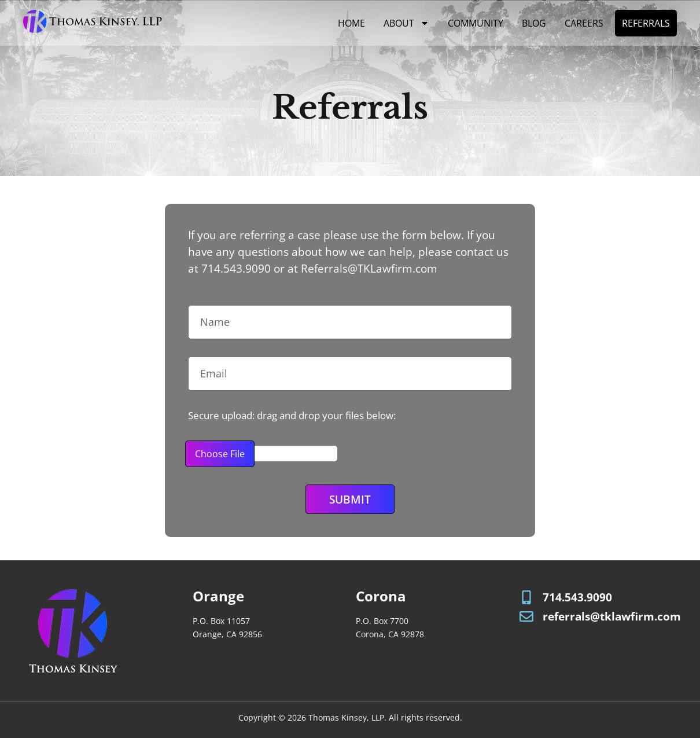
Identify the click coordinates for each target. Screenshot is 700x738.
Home (351, 23)
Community (476, 23)
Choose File (220, 454)
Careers (584, 23)
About (406, 23)
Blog (534, 23)
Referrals (646, 23)
